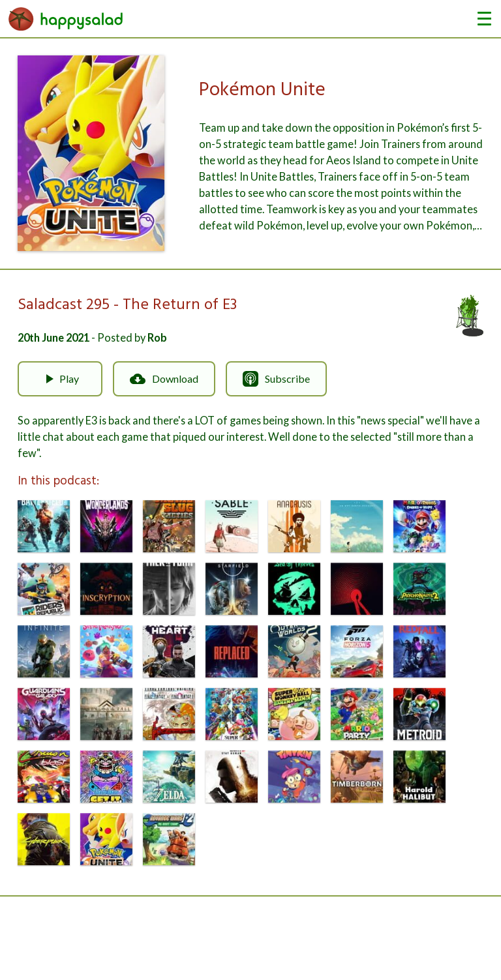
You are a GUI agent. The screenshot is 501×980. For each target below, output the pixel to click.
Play (60, 379)
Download (164, 379)
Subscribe (276, 379)
